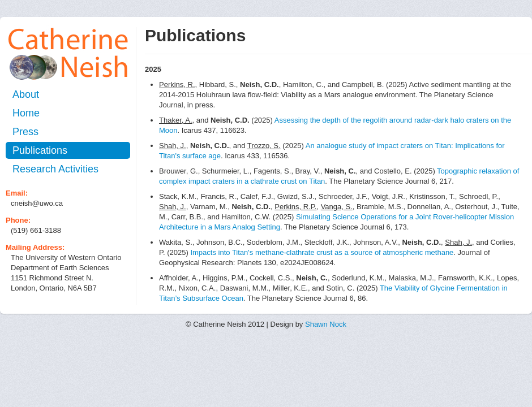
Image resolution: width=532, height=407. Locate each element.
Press (25, 132)
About (26, 94)
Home (26, 113)
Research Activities (55, 169)
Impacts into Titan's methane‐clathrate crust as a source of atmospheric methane (322, 252)
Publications (40, 150)
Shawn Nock (326, 324)
